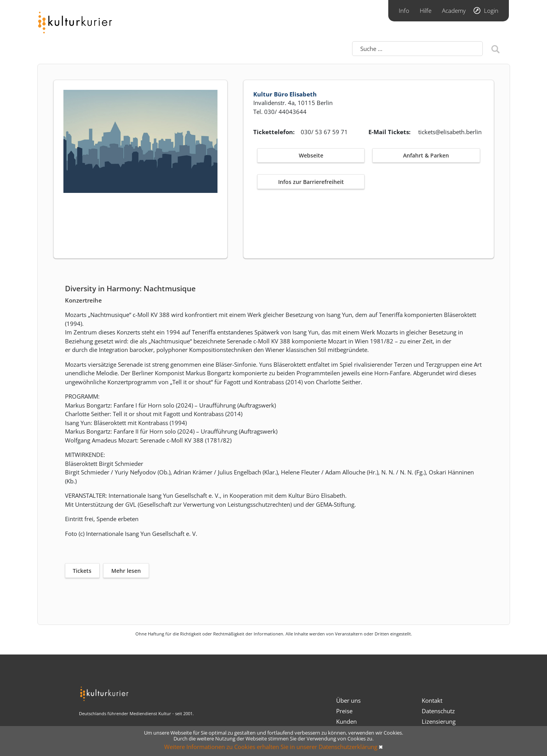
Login (491, 10)
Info (404, 10)
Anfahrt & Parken (426, 155)
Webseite (311, 155)
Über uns (348, 700)
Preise (344, 711)
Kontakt (432, 700)
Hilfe (426, 10)
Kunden (346, 721)
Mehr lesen (126, 571)
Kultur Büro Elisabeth (285, 94)
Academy (454, 10)
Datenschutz (438, 711)
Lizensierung (439, 721)
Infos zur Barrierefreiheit (311, 182)
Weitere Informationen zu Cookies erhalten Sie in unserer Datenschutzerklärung (271, 747)
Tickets (82, 571)
